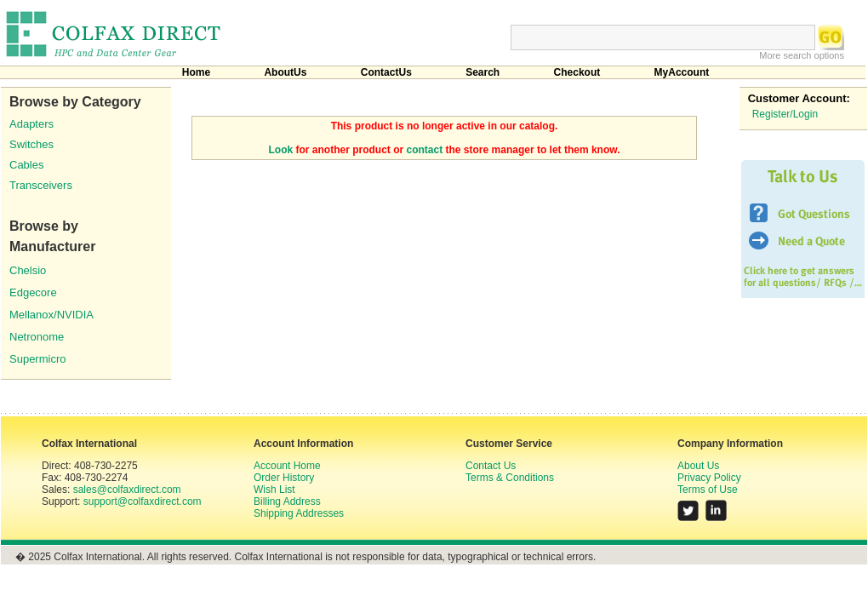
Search (483, 72)
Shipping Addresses (299, 513)
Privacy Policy (709, 478)
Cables (26, 165)
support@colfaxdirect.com (143, 501)
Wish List (274, 490)
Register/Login (785, 114)
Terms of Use (708, 490)
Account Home (287, 466)
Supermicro (37, 359)
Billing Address (287, 501)
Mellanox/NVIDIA (51, 315)
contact (425, 150)
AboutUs (285, 72)
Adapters (31, 124)
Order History (284, 478)
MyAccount (682, 72)
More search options (802, 55)
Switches (31, 144)
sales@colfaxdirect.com (127, 490)
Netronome (37, 337)
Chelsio (28, 270)
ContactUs (386, 72)
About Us (698, 466)
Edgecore (33, 292)
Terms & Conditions (510, 478)
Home (196, 72)
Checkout (577, 72)
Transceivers (41, 185)
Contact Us (491, 466)
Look (281, 150)
